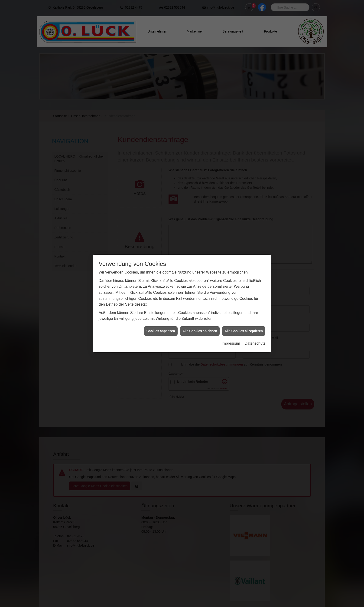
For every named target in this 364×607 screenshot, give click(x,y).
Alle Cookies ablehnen (200, 266)
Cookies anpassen (161, 266)
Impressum (231, 279)
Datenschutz (255, 279)
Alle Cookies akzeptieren (244, 266)
